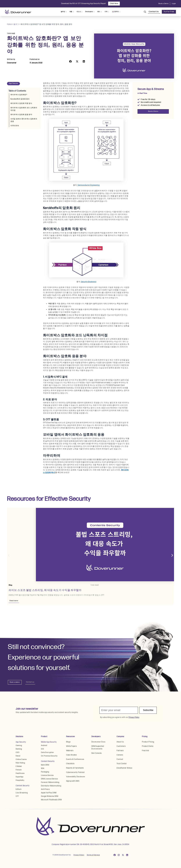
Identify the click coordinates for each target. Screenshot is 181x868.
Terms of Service (93, 855)
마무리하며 (15, 126)
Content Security (23, 786)
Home (9, 24)
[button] (70, 61)
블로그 (16, 24)
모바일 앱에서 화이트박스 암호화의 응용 (24, 120)
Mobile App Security (49, 742)
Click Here (114, 4)
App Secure (13, 83)
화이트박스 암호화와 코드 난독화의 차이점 (24, 109)
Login (174, 4)
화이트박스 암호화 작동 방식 (21, 103)
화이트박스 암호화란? (19, 95)
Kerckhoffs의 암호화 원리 (20, 99)
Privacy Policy (79, 855)
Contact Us (154, 12)
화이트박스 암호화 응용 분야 (21, 115)
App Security (21, 742)
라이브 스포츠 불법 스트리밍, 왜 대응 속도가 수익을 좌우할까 (45, 590)
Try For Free (169, 12)
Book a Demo (164, 4)
